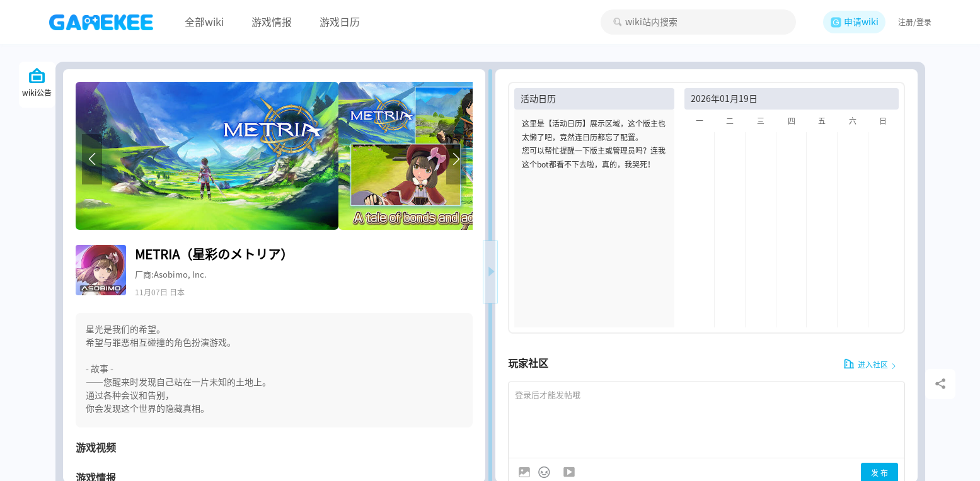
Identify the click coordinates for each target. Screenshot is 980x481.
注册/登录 (915, 22)
